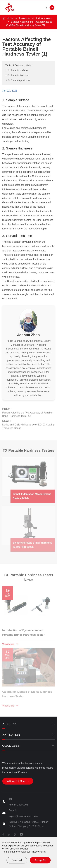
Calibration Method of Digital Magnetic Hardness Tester (27, 693)
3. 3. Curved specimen (17, 81)
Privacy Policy (38, 852)
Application (11, 735)
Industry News (44, 18)
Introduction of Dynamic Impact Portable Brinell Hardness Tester (23, 631)
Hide (28, 65)
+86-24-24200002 (18, 805)
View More (10, 643)
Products (9, 724)
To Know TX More (18, 781)
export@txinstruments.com (23, 816)
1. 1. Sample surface (16, 70)
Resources (25, 18)
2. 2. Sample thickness (18, 75)
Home (10, 18)
